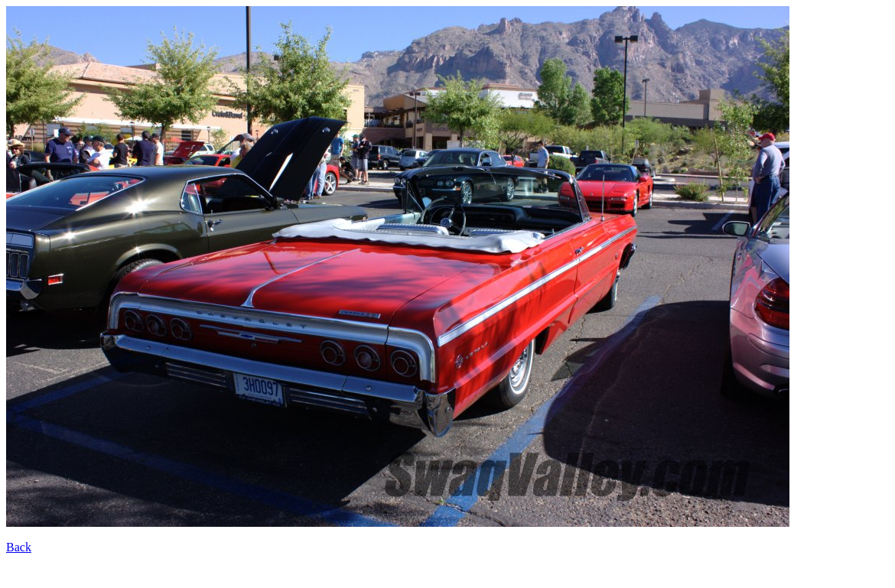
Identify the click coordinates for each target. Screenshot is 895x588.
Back (19, 547)
